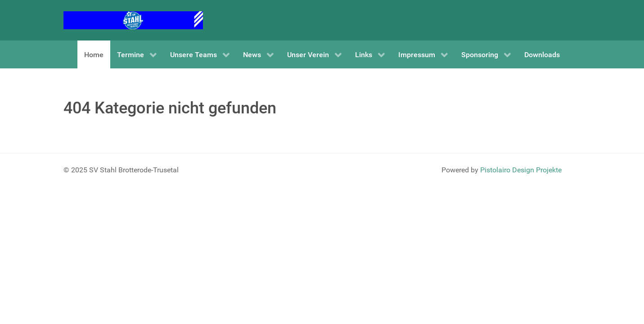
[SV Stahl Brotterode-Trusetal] (133, 20)
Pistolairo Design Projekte (521, 170)
